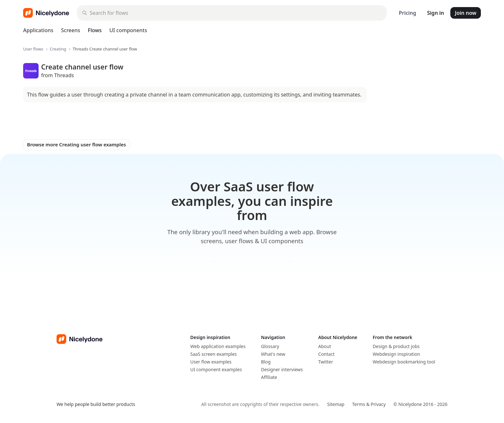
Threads (64, 75)
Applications (38, 30)
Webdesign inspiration (396, 354)
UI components (128, 30)
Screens (71, 30)
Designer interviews (282, 369)
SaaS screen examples (214, 354)
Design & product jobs (396, 346)
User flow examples (211, 362)
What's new (273, 354)
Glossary (270, 346)
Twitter (326, 362)
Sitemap (336, 404)
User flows (33, 49)
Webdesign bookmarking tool (404, 362)
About (325, 346)
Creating (58, 49)
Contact (326, 354)
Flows (95, 30)
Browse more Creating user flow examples (76, 144)
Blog (266, 362)
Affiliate (269, 377)
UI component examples (216, 369)
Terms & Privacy (369, 404)
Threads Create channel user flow (105, 49)
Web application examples (218, 346)
